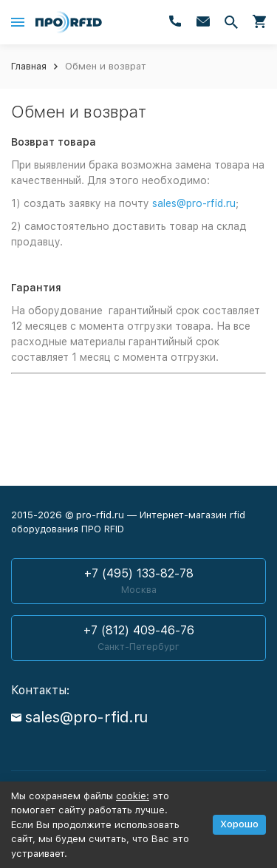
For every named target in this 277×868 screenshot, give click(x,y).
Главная (29, 66)
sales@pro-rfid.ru (194, 203)
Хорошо (239, 824)
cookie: (133, 796)
